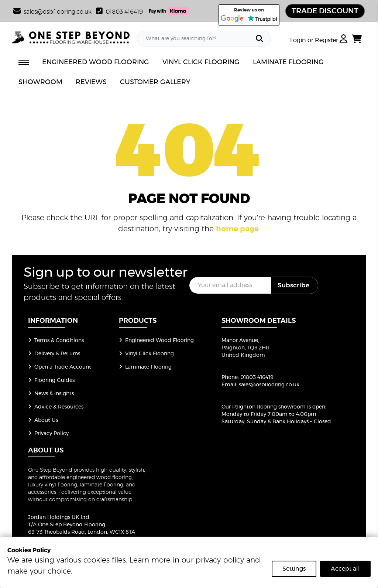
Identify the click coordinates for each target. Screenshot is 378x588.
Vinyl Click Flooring (146, 354)
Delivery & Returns (54, 354)
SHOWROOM (40, 82)
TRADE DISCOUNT (325, 11)
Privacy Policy (48, 434)
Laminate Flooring (145, 367)
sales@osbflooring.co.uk (269, 385)
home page (237, 229)
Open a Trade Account (60, 367)
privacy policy (220, 560)
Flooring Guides (51, 380)
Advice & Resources (56, 407)
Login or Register (319, 40)
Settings (294, 569)
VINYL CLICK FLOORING (201, 62)
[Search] (260, 39)
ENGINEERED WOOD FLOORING (96, 62)
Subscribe (293, 285)
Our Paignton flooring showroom (264, 407)
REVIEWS (91, 82)
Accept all (345, 569)
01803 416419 (119, 12)
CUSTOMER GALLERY (155, 82)
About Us (43, 420)
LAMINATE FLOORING (288, 62)
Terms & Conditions (56, 341)
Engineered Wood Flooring (156, 341)
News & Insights (51, 394)
